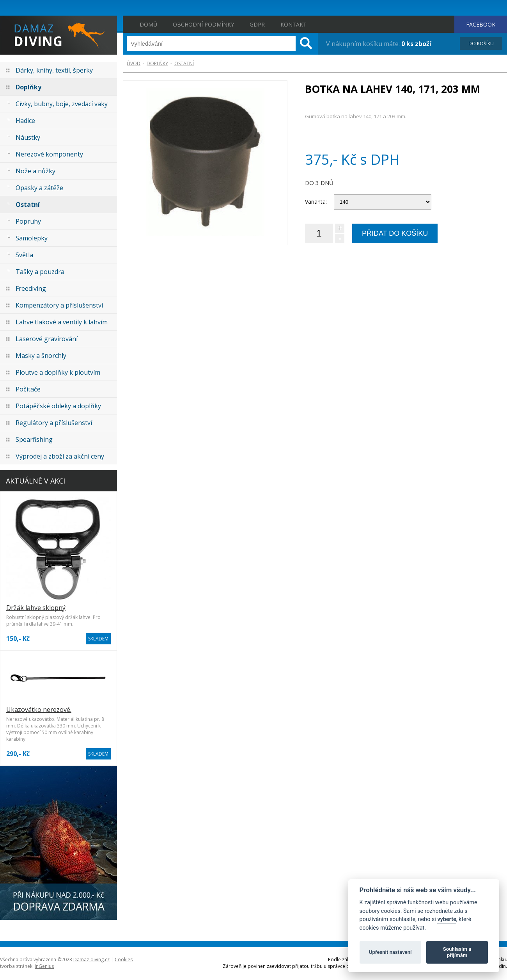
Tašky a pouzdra (40, 272)
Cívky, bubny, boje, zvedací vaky (62, 104)
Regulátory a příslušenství (54, 423)
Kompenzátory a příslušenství (59, 305)
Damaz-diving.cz (91, 960)
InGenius (44, 966)
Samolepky (32, 238)
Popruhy (28, 221)
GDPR (257, 24)
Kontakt (293, 24)
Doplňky (28, 87)
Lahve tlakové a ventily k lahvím (62, 322)
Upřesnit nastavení (390, 952)
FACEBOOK (481, 24)
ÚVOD (134, 63)
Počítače (28, 389)
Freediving (31, 288)
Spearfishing (34, 439)
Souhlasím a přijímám (457, 952)
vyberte (447, 919)
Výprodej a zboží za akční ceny (60, 456)
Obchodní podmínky (203, 24)
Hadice (25, 121)
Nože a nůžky (35, 171)
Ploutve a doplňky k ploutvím (58, 372)
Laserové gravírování (47, 339)
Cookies (124, 960)
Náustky (28, 137)
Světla (24, 255)
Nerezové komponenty (49, 154)
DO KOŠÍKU (481, 44)
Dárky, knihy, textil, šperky (54, 70)
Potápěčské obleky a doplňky (58, 406)
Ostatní (28, 205)
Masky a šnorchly (41, 356)
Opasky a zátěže (39, 188)
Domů (148, 24)
